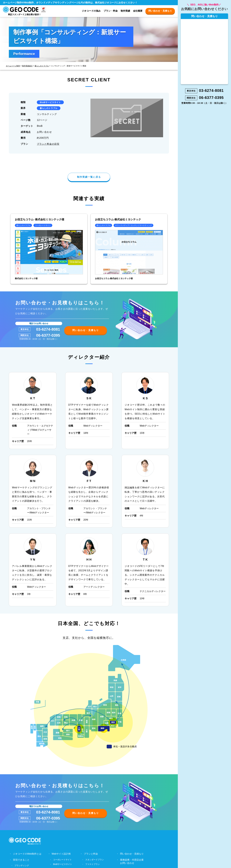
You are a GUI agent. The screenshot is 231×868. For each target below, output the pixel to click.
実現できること (21, 860)
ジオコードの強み (91, 11)
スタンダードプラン (95, 860)
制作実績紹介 (27, 66)
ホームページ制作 (13, 66)
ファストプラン (93, 864)
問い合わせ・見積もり (160, 11)
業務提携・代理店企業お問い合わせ (132, 862)
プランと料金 (91, 854)
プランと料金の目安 (48, 144)
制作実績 (125, 11)
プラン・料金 (111, 11)
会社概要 (138, 11)
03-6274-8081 (48, 330)
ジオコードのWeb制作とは (27, 854)
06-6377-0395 (48, 336)
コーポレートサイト (62, 860)
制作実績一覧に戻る (89, 177)
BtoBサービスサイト (50, 102)
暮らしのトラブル (42, 66)
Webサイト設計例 (61, 854)
